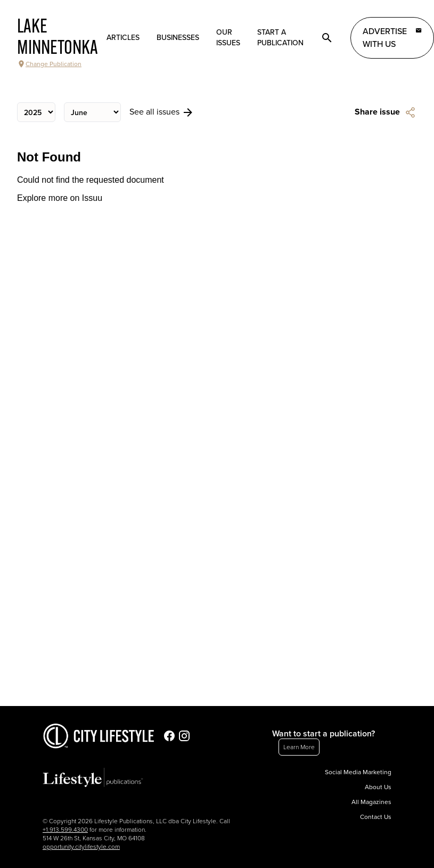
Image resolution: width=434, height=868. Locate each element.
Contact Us (376, 817)
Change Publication (49, 64)
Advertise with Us (392, 37)
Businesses (178, 38)
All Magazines (371, 802)
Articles (123, 38)
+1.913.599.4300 (65, 830)
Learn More (299, 747)
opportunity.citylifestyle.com (81, 847)
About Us (378, 787)
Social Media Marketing (358, 772)
